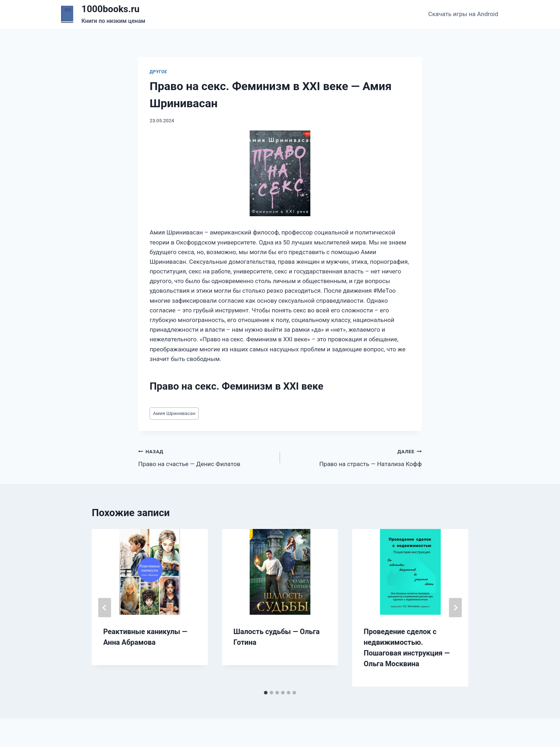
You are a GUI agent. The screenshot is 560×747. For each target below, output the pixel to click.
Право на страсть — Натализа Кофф (354, 457)
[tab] (266, 693)
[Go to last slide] (105, 608)
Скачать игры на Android (463, 14)
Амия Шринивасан (174, 413)
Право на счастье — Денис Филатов (206, 457)
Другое (158, 72)
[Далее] (455, 608)
